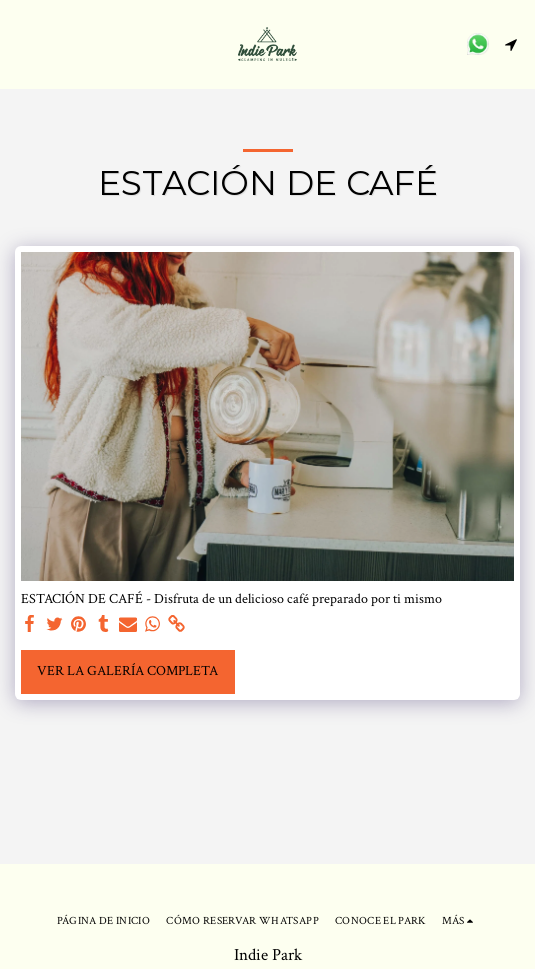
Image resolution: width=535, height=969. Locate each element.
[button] (22, 44)
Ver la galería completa (127, 671)
